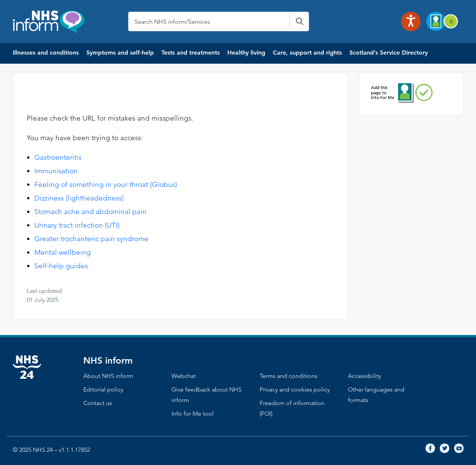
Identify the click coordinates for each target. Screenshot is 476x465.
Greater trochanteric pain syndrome (91, 239)
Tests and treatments (191, 53)
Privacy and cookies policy (295, 389)
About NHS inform (108, 376)
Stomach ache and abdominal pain (90, 212)
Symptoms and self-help (120, 53)
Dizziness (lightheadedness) (79, 198)
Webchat (184, 376)
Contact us (98, 403)
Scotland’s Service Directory (389, 53)
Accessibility (364, 376)
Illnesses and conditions (46, 53)
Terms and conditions (289, 376)
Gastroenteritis (58, 157)
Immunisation (56, 171)
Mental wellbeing (63, 252)
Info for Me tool (193, 414)
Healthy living (246, 53)
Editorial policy (103, 389)
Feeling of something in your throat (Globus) (106, 184)
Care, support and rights (307, 53)
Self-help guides (61, 266)
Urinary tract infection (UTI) (77, 225)
